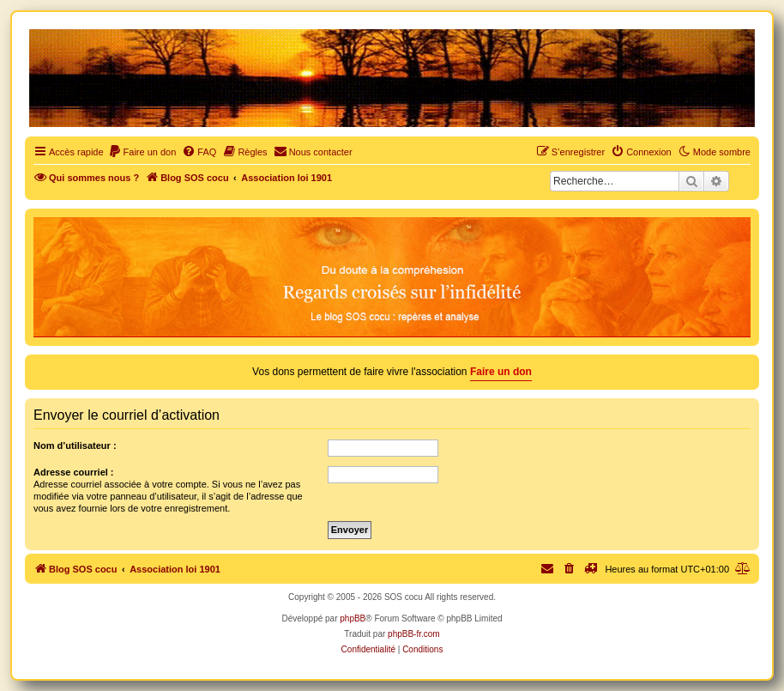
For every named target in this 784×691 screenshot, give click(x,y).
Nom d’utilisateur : (75, 446)
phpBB (353, 618)
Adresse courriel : (74, 472)
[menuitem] (142, 152)
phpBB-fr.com (414, 634)
